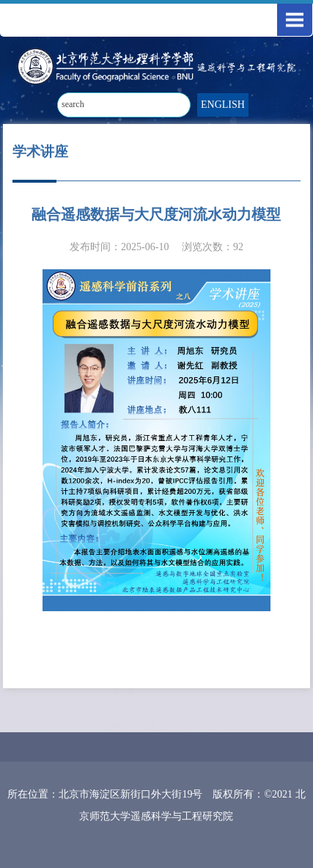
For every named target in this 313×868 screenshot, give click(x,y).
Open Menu (295, 20)
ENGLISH (223, 105)
